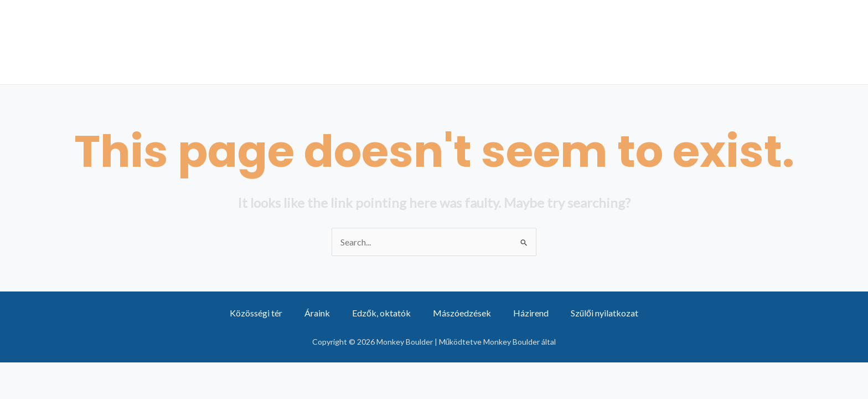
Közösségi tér (614, 42)
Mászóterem (801, 42)
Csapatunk (293, 42)
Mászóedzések (506, 42)
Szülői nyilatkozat (604, 313)
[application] (326, 42)
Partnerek (710, 42)
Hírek (426, 42)
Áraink (370, 42)
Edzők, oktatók (381, 313)
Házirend (531, 313)
